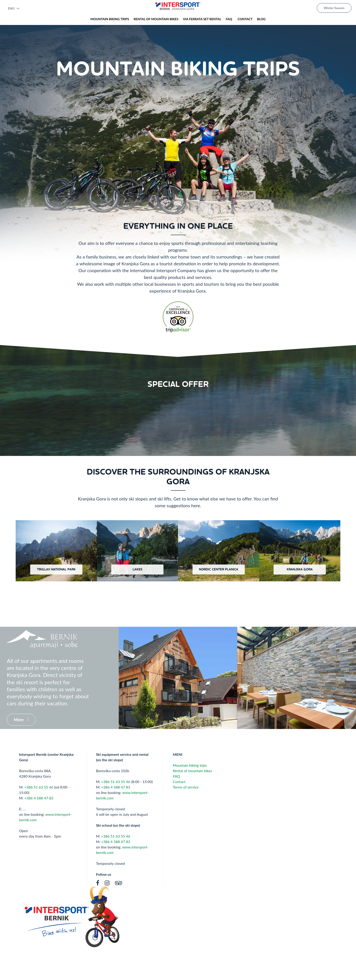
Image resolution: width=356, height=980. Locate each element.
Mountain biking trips (190, 765)
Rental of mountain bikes (192, 771)
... (24, 809)
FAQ (177, 776)
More (19, 720)
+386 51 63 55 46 (39, 787)
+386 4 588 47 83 (39, 798)
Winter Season (334, 8)
